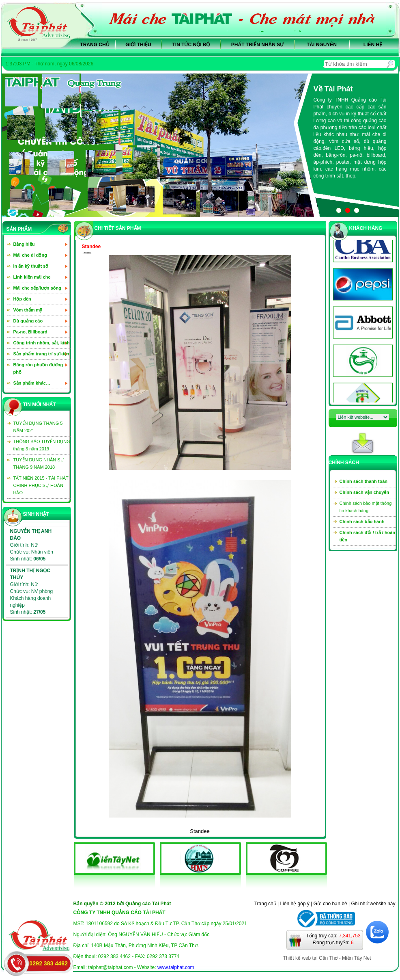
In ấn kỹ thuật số (31, 266)
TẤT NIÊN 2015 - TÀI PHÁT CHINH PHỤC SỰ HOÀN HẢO (41, 485)
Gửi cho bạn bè (330, 904)
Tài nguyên (322, 45)
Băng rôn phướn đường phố (38, 368)
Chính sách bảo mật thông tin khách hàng (366, 507)
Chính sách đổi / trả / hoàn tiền (368, 536)
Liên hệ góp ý (295, 904)
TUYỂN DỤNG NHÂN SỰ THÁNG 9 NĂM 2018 (39, 463)
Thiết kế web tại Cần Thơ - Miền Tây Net (327, 958)
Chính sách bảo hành (362, 521)
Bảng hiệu (24, 244)
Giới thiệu (138, 45)
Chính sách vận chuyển (365, 492)
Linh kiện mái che (32, 277)
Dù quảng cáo (28, 321)
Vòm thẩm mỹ (28, 310)
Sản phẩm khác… (32, 383)
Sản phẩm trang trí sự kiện (41, 354)
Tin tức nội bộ (191, 45)
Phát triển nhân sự (257, 45)
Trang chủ (95, 45)
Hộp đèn (22, 299)
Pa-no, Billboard (30, 332)
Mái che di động (30, 255)
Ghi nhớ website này (373, 904)
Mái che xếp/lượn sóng (37, 288)
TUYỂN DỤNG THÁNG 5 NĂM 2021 (38, 427)
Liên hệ (373, 45)
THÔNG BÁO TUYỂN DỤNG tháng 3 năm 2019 (42, 445)
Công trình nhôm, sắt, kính (42, 343)
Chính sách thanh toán (364, 481)
